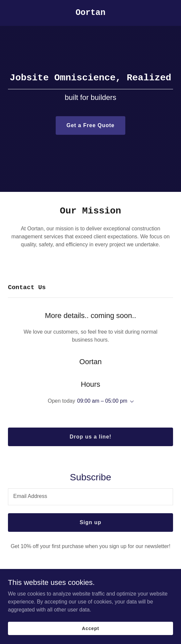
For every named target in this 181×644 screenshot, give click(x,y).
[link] (90, 13)
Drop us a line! (90, 437)
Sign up (90, 522)
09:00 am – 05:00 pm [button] (102, 401)
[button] (131, 402)
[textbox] (90, 497)
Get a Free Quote (90, 125)
